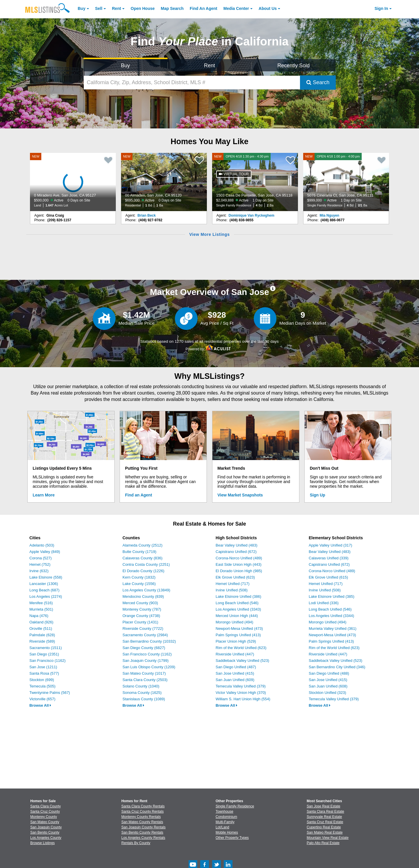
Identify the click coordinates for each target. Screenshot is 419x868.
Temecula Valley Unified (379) (241, 686)
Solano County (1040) (141, 686)
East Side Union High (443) (239, 564)
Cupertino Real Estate (324, 827)
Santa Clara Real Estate (325, 812)
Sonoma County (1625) (142, 693)
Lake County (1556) (139, 584)
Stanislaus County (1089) (144, 699)
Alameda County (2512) (142, 545)
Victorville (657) (42, 699)
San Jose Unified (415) (235, 673)
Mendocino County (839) (143, 596)
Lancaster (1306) (44, 584)
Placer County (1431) (140, 622)
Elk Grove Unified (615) (328, 577)
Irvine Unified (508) (232, 590)
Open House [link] (143, 8)
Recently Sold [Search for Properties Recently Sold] (293, 66)
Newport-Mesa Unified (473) (239, 629)
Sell (99, 8)
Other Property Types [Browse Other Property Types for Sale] (232, 838)
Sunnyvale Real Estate (324, 817)
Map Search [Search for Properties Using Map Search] (172, 8)
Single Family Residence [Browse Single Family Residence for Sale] (235, 806)
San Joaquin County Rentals (143, 827)
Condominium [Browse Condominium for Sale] (226, 817)
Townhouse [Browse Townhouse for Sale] (224, 812)
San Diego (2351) (44, 654)
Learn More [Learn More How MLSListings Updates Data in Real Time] (44, 495)
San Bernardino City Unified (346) (337, 667)
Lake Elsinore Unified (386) (238, 596)
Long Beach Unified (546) (237, 603)
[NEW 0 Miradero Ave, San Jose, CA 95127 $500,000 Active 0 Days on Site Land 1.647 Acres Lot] (73, 182)
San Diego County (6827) (144, 648)
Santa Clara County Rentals (143, 806)
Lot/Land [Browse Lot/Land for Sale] (222, 827)
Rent (117, 8)
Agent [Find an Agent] (204, 8)
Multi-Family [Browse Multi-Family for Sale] (225, 822)
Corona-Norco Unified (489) (239, 558)
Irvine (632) (39, 571)
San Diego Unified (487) (236, 667)
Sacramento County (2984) (145, 635)
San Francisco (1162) (47, 661)
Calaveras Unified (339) (329, 558)
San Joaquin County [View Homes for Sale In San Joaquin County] (46, 827)
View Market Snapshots (240, 495)
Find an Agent (139, 495)
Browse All (40, 705)
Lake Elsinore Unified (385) (332, 596)
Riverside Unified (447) (235, 654)
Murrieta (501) (41, 609)
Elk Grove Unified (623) (235, 577)
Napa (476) (39, 616)
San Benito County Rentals (142, 832)
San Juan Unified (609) (235, 680)
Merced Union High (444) (237, 616)
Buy (81, 8)
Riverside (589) (42, 641)
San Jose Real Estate (323, 806)
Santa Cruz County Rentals (142, 812)
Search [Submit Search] (318, 82)
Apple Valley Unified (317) (330, 545)
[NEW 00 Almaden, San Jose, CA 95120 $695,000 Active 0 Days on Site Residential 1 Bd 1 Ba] (164, 182)
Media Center (236, 8)
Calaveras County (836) (142, 558)
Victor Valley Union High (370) (241, 693)
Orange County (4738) (141, 616)
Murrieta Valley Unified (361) (333, 629)
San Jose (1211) (43, 667)
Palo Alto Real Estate (323, 843)
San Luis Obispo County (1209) (149, 667)
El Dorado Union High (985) (239, 571)
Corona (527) (41, 558)
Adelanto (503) (42, 545)
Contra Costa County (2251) (146, 564)
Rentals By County (136, 843)
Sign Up (318, 495)
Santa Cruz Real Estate (325, 822)
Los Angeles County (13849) (146, 590)
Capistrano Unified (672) (236, 552)
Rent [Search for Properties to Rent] (210, 66)
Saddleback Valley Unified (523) (242, 661)
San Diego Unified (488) (329, 673)
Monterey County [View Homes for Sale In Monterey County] (44, 817)
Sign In (381, 8)
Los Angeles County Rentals (143, 838)
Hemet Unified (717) (232, 584)
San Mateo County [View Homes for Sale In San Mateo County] (45, 822)
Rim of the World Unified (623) (241, 648)
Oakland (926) (41, 622)
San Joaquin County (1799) (145, 661)
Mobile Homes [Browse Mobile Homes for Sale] (227, 832)
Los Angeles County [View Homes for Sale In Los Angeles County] (46, 838)
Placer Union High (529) (236, 641)
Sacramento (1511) (46, 648)
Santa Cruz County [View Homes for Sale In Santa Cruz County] (45, 812)
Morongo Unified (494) (234, 622)
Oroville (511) (41, 629)
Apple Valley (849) (45, 552)
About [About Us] (268, 8)
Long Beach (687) (44, 590)
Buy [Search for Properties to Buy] (126, 66)
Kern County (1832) (139, 577)
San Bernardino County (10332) (149, 641)
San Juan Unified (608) (328, 686)
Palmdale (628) (42, 635)
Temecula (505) (42, 686)
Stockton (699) (42, 680)
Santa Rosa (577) (44, 673)
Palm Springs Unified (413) (238, 635)
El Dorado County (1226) (143, 571)
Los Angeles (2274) (46, 596)
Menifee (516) (41, 603)
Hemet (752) (40, 564)
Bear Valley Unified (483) (237, 545)
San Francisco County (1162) (147, 654)
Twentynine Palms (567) (50, 693)
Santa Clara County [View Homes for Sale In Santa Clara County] (46, 806)
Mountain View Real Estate (328, 838)
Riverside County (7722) (143, 629)
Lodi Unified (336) (324, 603)
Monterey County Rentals (141, 817)
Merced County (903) (140, 603)
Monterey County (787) (142, 609)
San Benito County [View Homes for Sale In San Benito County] (45, 832)
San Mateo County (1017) (144, 673)
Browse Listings (42, 843)
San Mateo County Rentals (142, 822)
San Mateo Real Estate (325, 832)
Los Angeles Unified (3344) (331, 616)
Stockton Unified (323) (327, 693)
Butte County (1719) (139, 552)
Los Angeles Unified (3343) (238, 609)
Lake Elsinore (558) (46, 577)
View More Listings (209, 234)
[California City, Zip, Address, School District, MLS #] (192, 83)
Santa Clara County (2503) (145, 680)
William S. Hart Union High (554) (243, 699)
